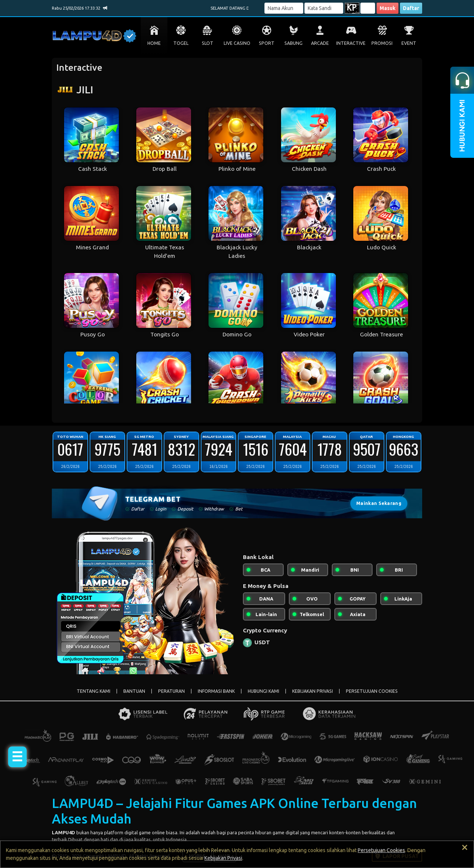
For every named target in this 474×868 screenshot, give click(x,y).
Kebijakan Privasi (223, 858)
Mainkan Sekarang (379, 503)
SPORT (267, 43)
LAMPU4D (64, 832)
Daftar (411, 8)
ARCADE (320, 43)
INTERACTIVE (351, 43)
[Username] (284, 8)
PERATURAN (171, 691)
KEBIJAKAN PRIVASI (313, 691)
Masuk (388, 8)
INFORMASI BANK (216, 691)
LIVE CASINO (237, 43)
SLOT (208, 43)
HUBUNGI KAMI (263, 691)
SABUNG (293, 43)
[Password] (324, 8)
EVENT (409, 43)
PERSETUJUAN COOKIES (372, 691)
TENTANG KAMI (94, 691)
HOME (154, 43)
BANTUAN (134, 691)
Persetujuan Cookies (381, 850)
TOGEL (181, 43)
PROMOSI (382, 43)
